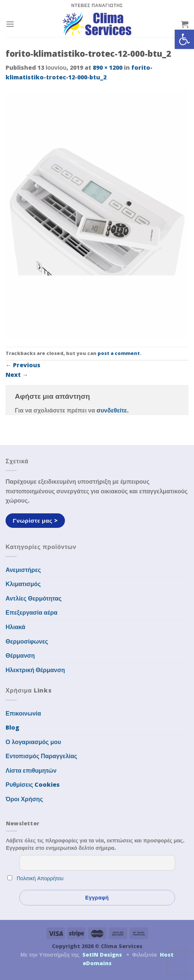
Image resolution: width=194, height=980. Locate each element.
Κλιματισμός (23, 584)
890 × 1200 (108, 68)
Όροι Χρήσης (24, 799)
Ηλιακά (15, 627)
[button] (184, 39)
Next (17, 375)
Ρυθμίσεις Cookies (33, 785)
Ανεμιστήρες (23, 570)
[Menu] (10, 24)
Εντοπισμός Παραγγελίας (41, 756)
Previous (23, 365)
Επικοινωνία (23, 713)
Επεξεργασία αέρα (32, 612)
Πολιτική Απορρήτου (40, 878)
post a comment (119, 353)
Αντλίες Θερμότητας (34, 598)
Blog (12, 727)
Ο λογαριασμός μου (33, 742)
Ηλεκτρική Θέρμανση (35, 670)
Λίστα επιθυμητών (31, 770)
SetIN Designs (102, 955)
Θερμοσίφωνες (27, 641)
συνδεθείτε (112, 410)
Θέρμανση (20, 655)
